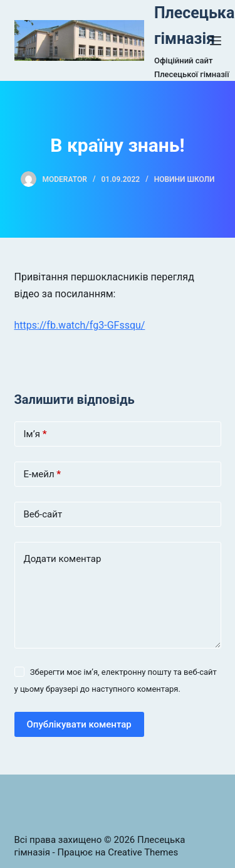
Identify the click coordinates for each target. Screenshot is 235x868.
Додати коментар (63, 559)
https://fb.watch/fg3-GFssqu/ (80, 325)
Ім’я (35, 434)
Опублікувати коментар (79, 724)
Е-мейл (43, 474)
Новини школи (185, 179)
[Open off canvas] (216, 41)
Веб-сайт (43, 514)
